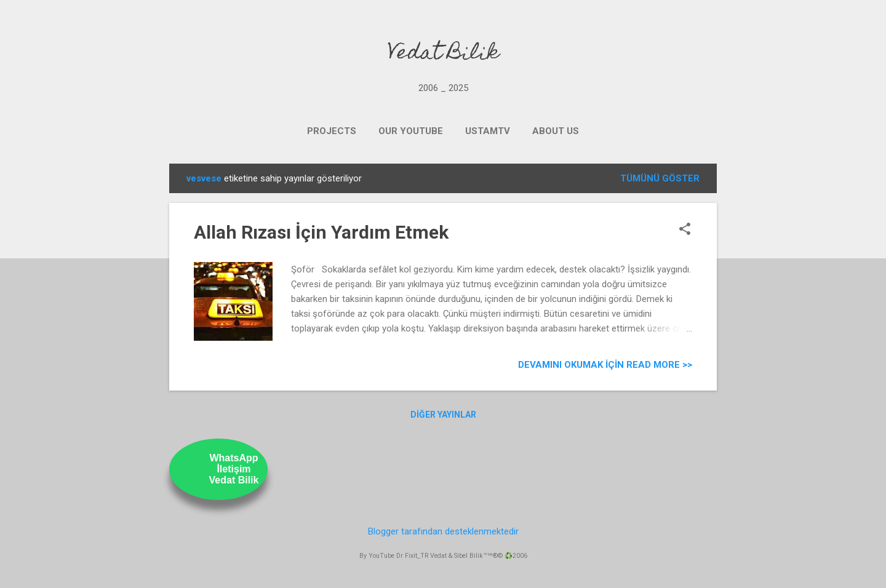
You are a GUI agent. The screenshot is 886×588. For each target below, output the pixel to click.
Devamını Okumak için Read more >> (605, 365)
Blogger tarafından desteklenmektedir (443, 531)
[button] (685, 230)
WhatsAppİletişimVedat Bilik (234, 469)
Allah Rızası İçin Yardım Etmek (321, 232)
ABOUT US (556, 131)
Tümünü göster (660, 178)
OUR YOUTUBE (411, 131)
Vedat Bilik (443, 54)
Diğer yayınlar (443, 415)
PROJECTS (332, 131)
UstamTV (488, 131)
